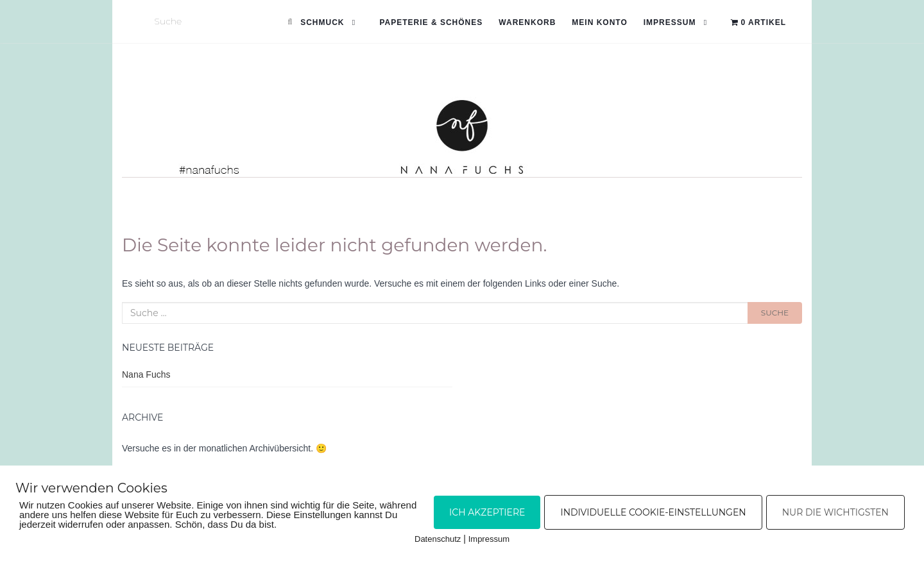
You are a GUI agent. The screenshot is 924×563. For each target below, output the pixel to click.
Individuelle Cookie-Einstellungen (653, 512)
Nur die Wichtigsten (835, 512)
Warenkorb (527, 22)
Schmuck (322, 22)
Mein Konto (599, 22)
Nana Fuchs (146, 374)
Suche (775, 313)
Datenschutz (438, 539)
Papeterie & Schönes (431, 22)
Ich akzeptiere (487, 512)
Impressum (670, 22)
